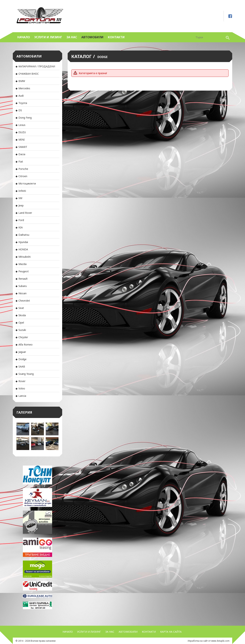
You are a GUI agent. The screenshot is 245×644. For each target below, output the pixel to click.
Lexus (22, 125)
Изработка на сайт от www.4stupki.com (209, 641)
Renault (23, 279)
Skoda (22, 315)
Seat (21, 308)
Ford (21, 220)
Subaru (23, 286)
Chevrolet (24, 301)
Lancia (22, 396)
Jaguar (22, 352)
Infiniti (22, 191)
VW (20, 198)
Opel (21, 323)
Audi (21, 96)
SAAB (22, 366)
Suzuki (22, 330)
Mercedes (24, 88)
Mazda (22, 264)
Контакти (116, 37)
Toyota (23, 103)
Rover (22, 381)
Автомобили (92, 37)
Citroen (23, 176)
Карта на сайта (171, 632)
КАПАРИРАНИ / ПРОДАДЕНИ (37, 66)
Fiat (21, 162)
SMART (23, 147)
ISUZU (22, 132)
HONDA (23, 249)
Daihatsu (24, 235)
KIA (21, 227)
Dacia (22, 154)
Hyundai (23, 242)
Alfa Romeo (26, 345)
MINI (22, 140)
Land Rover (25, 213)
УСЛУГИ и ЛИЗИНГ (48, 37)
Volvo (22, 388)
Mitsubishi (24, 257)
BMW (22, 81)
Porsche (23, 169)
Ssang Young (26, 374)
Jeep (21, 205)
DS (20, 110)
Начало (24, 37)
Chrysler (23, 337)
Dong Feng (25, 118)
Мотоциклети (27, 183)
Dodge (22, 359)
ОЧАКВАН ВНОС (29, 74)
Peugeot (24, 271)
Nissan (22, 293)
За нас (72, 37)
